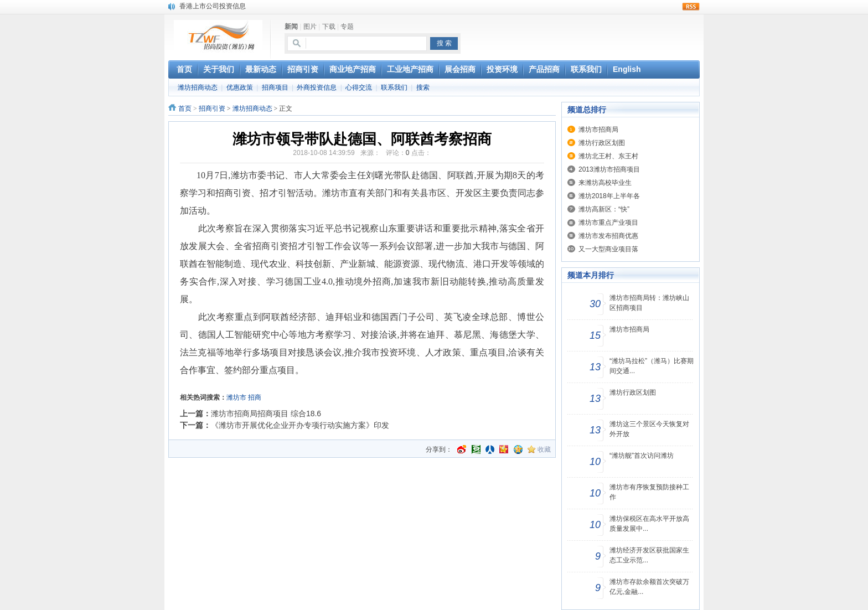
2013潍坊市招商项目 (609, 169)
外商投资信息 (317, 87)
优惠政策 (240, 87)
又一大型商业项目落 (608, 249)
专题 (347, 27)
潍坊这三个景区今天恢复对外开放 (649, 429)
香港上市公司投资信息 (213, 6)
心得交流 (359, 87)
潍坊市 (236, 397)
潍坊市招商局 (598, 130)
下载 (329, 27)
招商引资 (212, 108)
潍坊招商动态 (198, 87)
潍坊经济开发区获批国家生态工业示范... (649, 555)
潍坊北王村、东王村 (608, 156)
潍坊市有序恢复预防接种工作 (649, 492)
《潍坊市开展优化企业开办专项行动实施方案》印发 (300, 425)
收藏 (544, 449)
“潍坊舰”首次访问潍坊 (642, 456)
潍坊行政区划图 (602, 143)
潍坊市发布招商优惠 (608, 236)
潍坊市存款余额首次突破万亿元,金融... (649, 587)
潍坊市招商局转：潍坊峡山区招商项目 (649, 303)
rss (691, 7)
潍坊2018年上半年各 (609, 196)
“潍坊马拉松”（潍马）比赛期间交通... (652, 366)
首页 (185, 108)
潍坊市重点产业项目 (608, 223)
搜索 (423, 87)
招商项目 (275, 87)
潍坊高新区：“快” (604, 209)
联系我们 (394, 87)
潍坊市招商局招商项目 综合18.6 (266, 413)
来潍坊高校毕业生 (605, 183)
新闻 (291, 27)
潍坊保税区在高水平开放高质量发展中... (649, 524)
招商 (255, 397)
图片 (310, 27)
